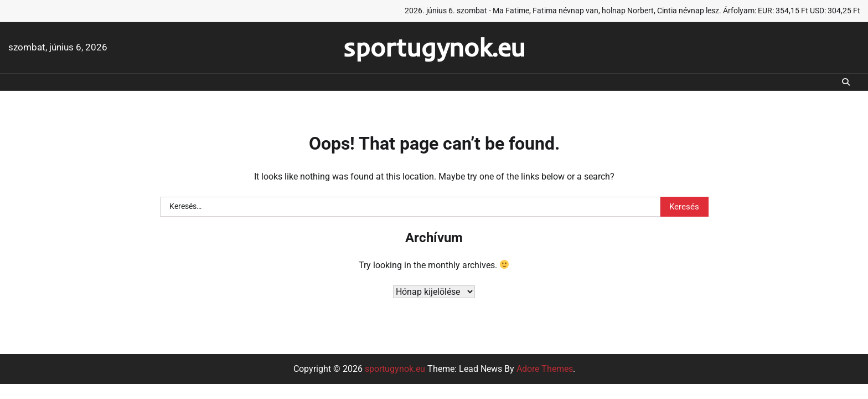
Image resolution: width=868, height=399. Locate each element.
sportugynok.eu (434, 47)
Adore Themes (545, 369)
